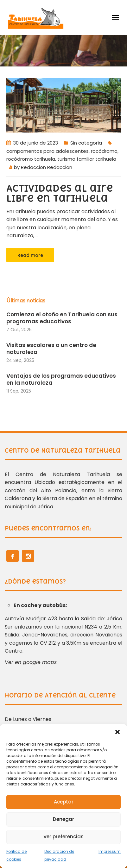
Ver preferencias (63, 837)
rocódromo (104, 151)
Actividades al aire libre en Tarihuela (60, 193)
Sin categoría (86, 143)
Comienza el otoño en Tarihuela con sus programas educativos (62, 318)
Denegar (63, 819)
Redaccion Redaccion (47, 167)
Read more (30, 255)
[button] (117, 732)
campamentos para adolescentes (48, 151)
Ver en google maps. (31, 662)
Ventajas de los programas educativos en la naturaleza (61, 379)
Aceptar (64, 802)
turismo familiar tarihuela (87, 159)
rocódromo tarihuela (31, 159)
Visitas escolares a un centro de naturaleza (51, 349)
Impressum (110, 851)
